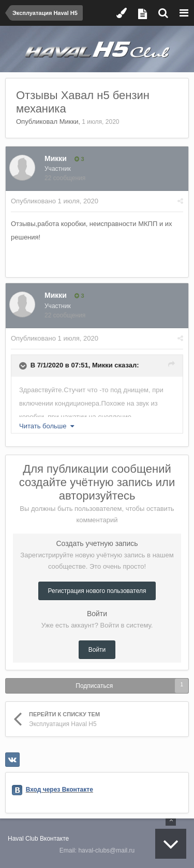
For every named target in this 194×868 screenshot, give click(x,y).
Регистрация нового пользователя (97, 591)
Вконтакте (54, 839)
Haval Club (23, 839)
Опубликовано (55, 201)
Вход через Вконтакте (59, 790)
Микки (69, 122)
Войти (97, 650)
